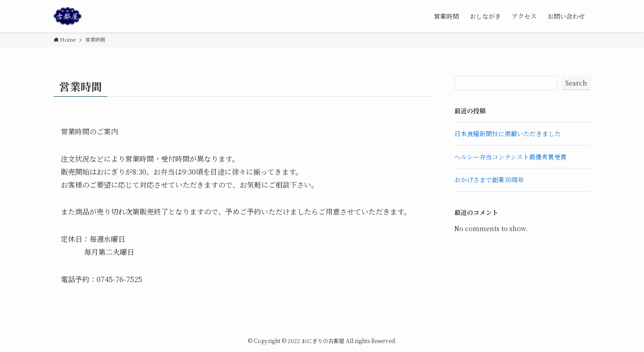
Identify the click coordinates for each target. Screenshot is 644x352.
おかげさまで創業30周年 (489, 180)
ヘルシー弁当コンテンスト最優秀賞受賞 (511, 157)
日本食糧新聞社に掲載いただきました (508, 133)
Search (576, 83)
